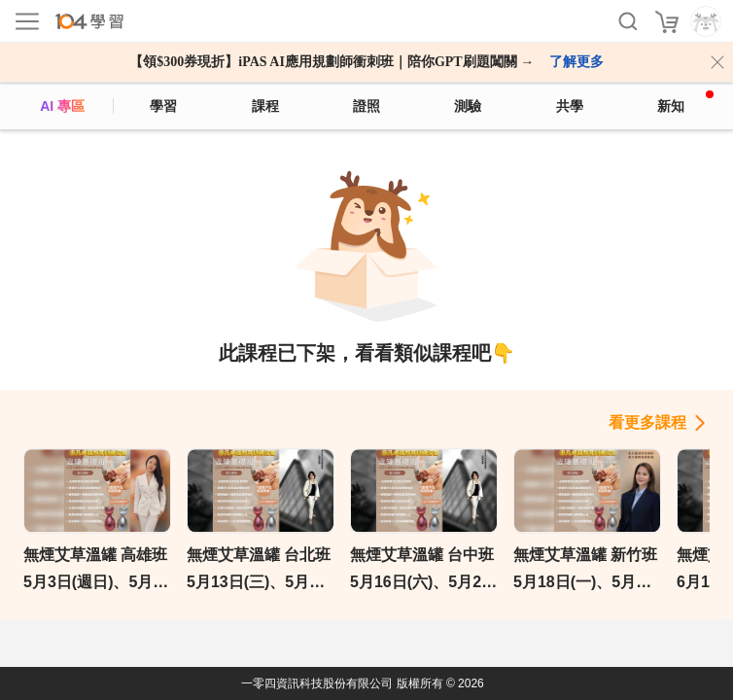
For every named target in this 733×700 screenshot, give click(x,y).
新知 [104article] (685, 102)
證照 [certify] (366, 106)
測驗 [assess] (468, 106)
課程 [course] (265, 106)
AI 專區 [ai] (62, 106)
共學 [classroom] (570, 106)
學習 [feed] (163, 106)
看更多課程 (647, 422)
